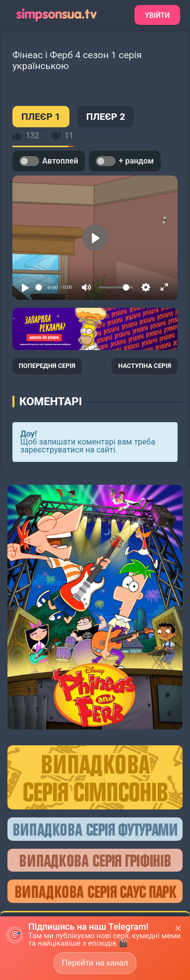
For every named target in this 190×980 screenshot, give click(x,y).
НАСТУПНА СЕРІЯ (145, 366)
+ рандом (125, 161)
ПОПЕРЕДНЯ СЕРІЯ (47, 366)
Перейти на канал (95, 963)
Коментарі (51, 401)
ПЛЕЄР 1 (41, 117)
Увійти (157, 15)
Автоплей (49, 161)
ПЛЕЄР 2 (106, 117)
